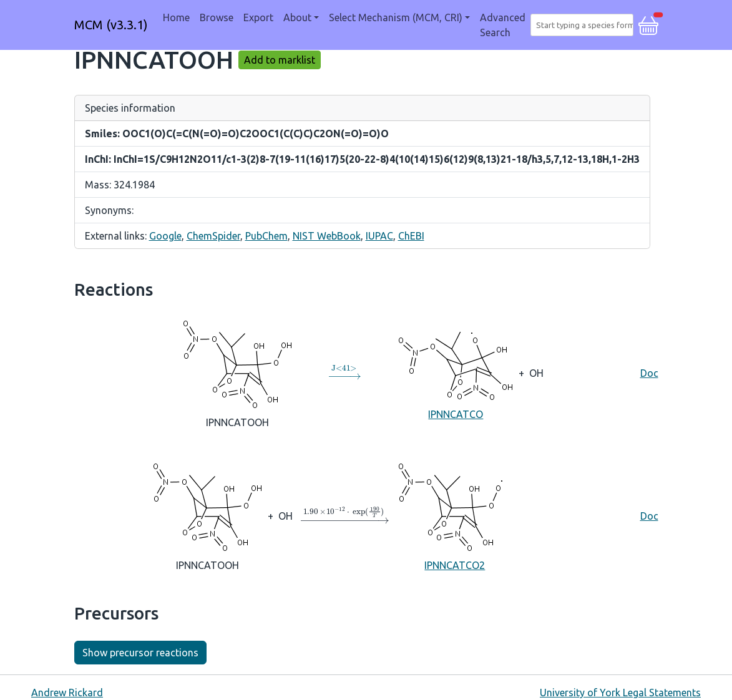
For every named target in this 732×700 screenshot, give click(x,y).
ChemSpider (213, 236)
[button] (648, 24)
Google (165, 236)
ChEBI (411, 236)
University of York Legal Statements (620, 693)
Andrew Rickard (67, 693)
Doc (649, 373)
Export (258, 17)
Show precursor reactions (140, 653)
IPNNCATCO (456, 372)
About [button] (297, 17)
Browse (217, 17)
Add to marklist (280, 60)
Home (176, 17)
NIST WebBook (327, 236)
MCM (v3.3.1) (111, 25)
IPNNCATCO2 (455, 515)
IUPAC (379, 236)
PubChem (266, 236)
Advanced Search (503, 25)
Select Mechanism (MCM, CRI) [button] (396, 17)
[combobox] (584, 25)
